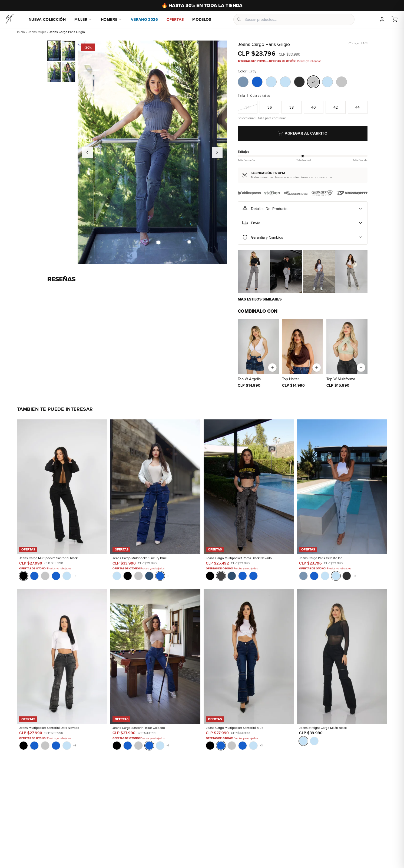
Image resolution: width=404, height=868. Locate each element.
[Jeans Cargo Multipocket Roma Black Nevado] (249, 558)
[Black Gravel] (347, 576)
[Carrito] (395, 19)
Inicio (21, 32)
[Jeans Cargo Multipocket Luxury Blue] (155, 558)
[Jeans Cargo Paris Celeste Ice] (342, 558)
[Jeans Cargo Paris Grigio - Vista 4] (69, 72)
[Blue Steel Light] (303, 576)
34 (248, 107)
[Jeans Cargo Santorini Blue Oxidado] (155, 728)
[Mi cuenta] (382, 19)
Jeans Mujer (37, 32)
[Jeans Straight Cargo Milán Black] (342, 728)
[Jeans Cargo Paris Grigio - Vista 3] (54, 72)
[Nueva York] (221, 576)
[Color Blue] (257, 82)
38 (292, 107)
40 (314, 107)
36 (270, 107)
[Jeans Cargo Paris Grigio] (54, 51)
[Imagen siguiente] (217, 152)
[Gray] (45, 576)
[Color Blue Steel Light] (243, 82)
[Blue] (34, 576)
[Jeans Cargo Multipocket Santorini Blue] (249, 728)
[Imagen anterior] (87, 152)
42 (336, 107)
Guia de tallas (260, 96)
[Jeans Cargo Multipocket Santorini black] (62, 558)
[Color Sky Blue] (271, 82)
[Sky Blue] (67, 576)
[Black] (24, 576)
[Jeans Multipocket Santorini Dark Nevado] (62, 728)
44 (357, 107)
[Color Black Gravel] (299, 82)
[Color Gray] (313, 82)
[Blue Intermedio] (149, 576)
